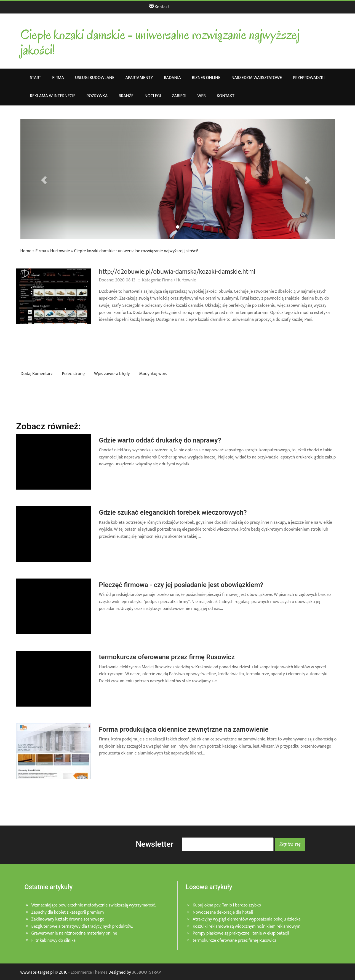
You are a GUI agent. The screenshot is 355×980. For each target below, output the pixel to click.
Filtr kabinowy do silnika (54, 940)
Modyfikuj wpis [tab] (153, 374)
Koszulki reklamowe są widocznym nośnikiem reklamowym (247, 926)
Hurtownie (60, 251)
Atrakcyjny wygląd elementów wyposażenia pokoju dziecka (247, 919)
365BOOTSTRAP (146, 972)
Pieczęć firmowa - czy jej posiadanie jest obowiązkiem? (181, 585)
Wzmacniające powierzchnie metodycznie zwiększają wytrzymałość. (94, 905)
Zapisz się (290, 844)
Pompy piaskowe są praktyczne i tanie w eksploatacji (241, 933)
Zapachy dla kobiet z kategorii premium (68, 912)
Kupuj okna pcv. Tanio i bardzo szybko (227, 905)
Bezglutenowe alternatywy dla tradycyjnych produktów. (82, 926)
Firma (41, 251)
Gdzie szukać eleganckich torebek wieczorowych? (173, 512)
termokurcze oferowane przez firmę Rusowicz (167, 657)
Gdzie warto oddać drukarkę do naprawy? (160, 440)
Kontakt (159, 7)
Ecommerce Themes (89, 972)
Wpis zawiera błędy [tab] (112, 374)
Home (26, 251)
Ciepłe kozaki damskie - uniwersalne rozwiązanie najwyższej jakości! (136, 251)
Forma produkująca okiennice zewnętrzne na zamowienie (184, 729)
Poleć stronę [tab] (73, 374)
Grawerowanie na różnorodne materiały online (74, 933)
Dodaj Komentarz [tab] (37, 374)
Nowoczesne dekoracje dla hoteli (223, 912)
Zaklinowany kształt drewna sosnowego (68, 919)
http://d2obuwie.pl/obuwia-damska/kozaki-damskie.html (177, 272)
